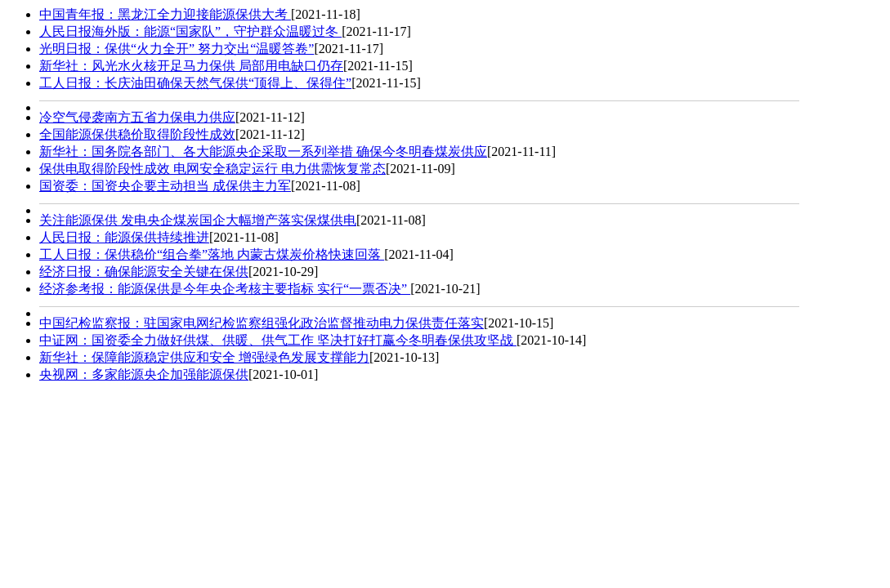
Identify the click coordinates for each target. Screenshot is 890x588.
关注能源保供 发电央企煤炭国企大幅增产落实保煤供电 (198, 220)
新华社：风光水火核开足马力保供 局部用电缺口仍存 (191, 66)
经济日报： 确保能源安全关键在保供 (144, 272)
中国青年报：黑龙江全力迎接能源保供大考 (165, 14)
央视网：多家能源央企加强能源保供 (144, 374)
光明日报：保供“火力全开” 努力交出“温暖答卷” (177, 49)
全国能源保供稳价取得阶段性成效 (137, 134)
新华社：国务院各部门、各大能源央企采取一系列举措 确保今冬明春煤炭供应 (263, 151)
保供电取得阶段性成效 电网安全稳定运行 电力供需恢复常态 (212, 169)
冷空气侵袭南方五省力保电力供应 (137, 117)
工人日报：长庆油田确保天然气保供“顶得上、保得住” (195, 83)
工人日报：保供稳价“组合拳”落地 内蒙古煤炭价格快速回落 (212, 254)
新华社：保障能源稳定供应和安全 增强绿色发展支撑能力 (204, 357)
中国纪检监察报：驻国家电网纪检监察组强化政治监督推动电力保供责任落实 (262, 323)
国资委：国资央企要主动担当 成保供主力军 (165, 186)
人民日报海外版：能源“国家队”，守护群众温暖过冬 (190, 31)
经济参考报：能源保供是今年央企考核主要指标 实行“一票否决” (225, 289)
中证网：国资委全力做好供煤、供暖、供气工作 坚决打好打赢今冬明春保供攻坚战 (278, 340)
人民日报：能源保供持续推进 (124, 237)
